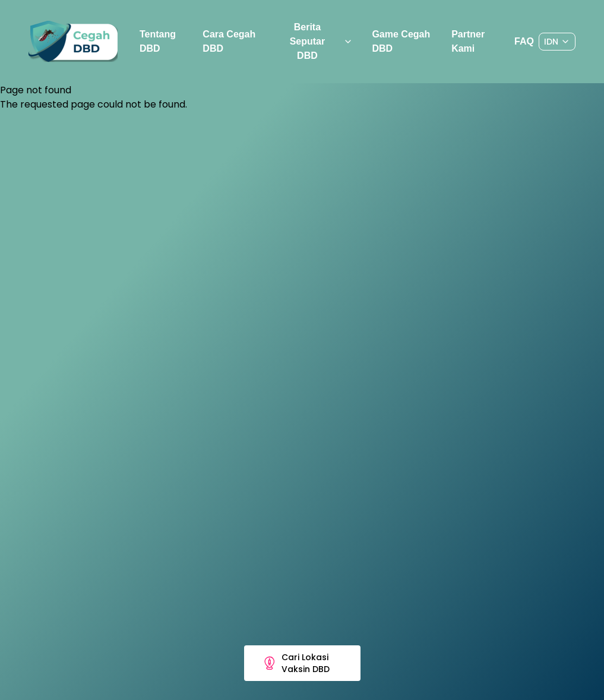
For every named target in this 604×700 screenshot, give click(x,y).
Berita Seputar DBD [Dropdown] (322, 41)
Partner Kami (468, 41)
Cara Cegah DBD (229, 41)
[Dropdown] (557, 42)
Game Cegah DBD (401, 41)
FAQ (524, 41)
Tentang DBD (158, 41)
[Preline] (73, 42)
